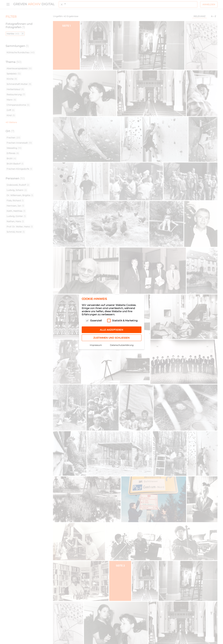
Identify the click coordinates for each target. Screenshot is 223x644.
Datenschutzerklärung (122, 345)
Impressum (96, 345)
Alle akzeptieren (111, 330)
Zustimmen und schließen (111, 338)
